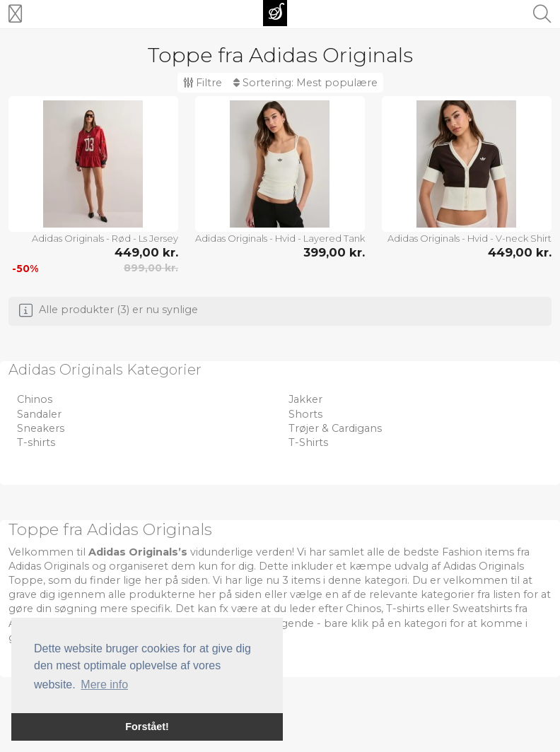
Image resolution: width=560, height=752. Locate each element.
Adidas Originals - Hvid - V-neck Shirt (469, 238)
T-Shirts (308, 442)
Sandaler (39, 414)
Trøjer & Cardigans (335, 428)
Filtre (203, 83)
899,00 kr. (151, 268)
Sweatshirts (482, 609)
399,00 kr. (334, 252)
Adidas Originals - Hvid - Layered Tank (280, 238)
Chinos (35, 399)
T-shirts (36, 442)
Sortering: (305, 83)
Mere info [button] (104, 685)
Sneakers (41, 428)
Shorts (305, 414)
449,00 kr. (146, 252)
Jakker (305, 399)
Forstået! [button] (147, 727)
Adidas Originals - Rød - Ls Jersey (105, 238)
